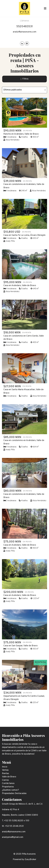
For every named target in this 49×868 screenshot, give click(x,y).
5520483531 (25, 27)
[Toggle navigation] (45, 8)
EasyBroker (31, 860)
